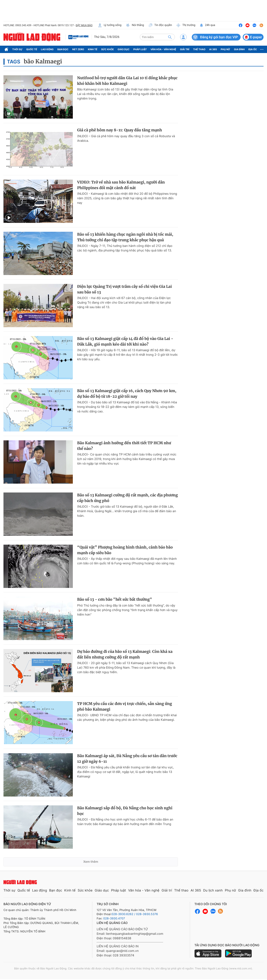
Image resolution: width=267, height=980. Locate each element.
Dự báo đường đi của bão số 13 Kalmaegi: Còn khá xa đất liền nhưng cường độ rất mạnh (125, 654)
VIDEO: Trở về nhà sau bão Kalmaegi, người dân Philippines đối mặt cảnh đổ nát (121, 185)
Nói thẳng (135, 25)
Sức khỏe (107, 49)
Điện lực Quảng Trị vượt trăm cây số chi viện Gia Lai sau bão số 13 (125, 289)
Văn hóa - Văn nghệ (163, 49)
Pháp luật (140, 49)
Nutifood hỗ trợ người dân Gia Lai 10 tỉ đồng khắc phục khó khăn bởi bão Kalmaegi (127, 81)
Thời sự (17, 49)
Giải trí (185, 49)
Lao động (47, 49)
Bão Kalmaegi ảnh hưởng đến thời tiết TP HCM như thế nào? (124, 446)
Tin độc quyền (160, 25)
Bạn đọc (63, 49)
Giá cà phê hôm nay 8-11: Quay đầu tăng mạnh (120, 130)
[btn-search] (170, 37)
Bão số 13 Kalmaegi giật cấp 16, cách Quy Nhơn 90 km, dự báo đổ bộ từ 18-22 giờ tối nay (127, 394)
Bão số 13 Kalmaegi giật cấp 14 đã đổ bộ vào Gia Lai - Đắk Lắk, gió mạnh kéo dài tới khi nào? (125, 341)
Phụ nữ (225, 49)
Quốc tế (32, 49)
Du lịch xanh (213, 890)
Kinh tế (93, 49)
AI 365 (213, 49)
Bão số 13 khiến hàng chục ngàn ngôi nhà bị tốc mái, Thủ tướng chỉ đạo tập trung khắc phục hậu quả (125, 237)
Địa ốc (253, 49)
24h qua (207, 25)
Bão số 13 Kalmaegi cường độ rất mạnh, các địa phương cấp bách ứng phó (128, 498)
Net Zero (78, 49)
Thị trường (186, 25)
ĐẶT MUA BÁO (84, 25)
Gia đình (239, 49)
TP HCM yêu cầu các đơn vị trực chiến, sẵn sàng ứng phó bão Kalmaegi (125, 706)
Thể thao (199, 49)
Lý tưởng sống (110, 25)
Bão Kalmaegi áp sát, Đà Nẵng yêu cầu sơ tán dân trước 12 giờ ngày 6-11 (127, 759)
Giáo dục (124, 49)
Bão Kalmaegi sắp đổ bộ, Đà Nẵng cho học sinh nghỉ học (125, 811)
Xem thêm (91, 862)
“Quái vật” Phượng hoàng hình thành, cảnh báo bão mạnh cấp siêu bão (125, 550)
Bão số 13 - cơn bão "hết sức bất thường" (115, 599)
